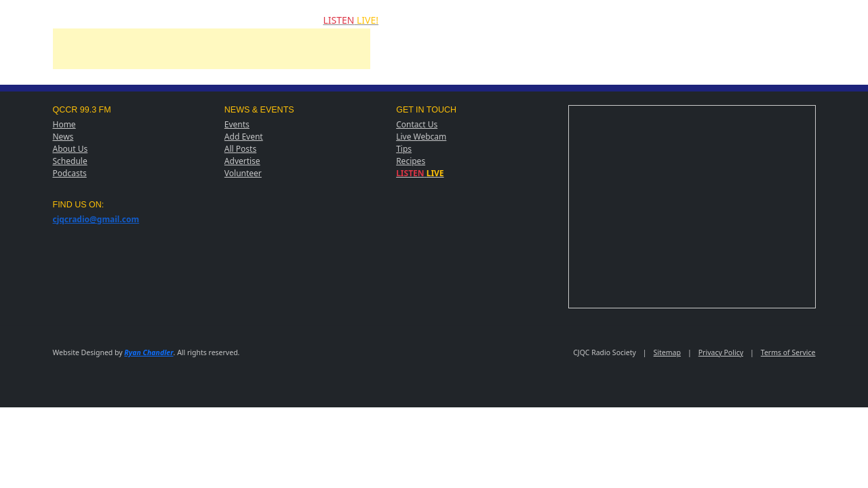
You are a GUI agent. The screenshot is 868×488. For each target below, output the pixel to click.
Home (64, 124)
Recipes (411, 161)
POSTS (248, 20)
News (63, 137)
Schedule (70, 161)
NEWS (79, 20)
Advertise (242, 161)
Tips (404, 149)
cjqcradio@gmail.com (96, 219)
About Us (71, 149)
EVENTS (115, 20)
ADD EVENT (159, 20)
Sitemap (667, 352)
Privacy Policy (721, 352)
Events (237, 124)
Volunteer (243, 173)
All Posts (240, 149)
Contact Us (417, 124)
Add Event (244, 137)
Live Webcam (421, 137)
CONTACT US (293, 20)
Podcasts (70, 173)
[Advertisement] (212, 59)
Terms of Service (788, 352)
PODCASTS (208, 20)
